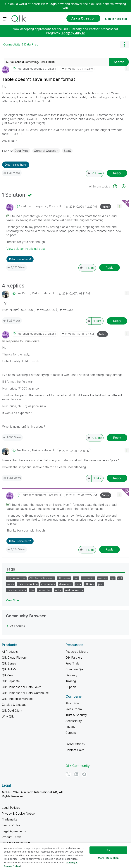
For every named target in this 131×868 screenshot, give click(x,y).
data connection (28, 584)
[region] (65, 855)
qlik (32, 590)
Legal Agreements (14, 831)
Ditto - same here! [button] (16, 165)
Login (53, 4)
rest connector (74, 590)
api (113, 578)
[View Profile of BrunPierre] (23, 293)
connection (45, 590)
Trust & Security (76, 715)
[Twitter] (68, 774)
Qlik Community (78, 766)
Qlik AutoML (10, 669)
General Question (46, 151)
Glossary (71, 675)
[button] (127, 68)
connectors (48, 584)
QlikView (8, 675)
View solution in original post (26, 249)
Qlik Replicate (11, 681)
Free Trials (72, 663)
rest (76, 578)
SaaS (67, 151)
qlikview (89, 584)
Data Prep (21, 151)
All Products (10, 652)
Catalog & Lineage (14, 705)
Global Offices (75, 744)
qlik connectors (16, 578)
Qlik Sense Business (42, 578)
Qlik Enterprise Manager (18, 699)
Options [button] (125, 44)
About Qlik (72, 703)
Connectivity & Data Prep (21, 44)
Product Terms (12, 837)
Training (71, 681)
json (101, 584)
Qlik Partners (74, 657)
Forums (20, 626)
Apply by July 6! (73, 33)
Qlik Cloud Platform (15, 657)
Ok (108, 850)
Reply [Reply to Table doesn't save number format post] (117, 173)
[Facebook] (84, 774)
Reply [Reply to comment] (110, 268)
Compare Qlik (74, 669)
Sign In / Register (116, 19)
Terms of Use (11, 825)
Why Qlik (8, 716)
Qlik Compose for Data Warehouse (25, 693)
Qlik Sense (9, 663)
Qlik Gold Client (12, 711)
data (78, 584)
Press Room (74, 709)
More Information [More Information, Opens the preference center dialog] (108, 858)
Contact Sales (75, 750)
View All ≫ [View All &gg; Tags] (12, 600)
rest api (103, 578)
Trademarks (10, 819)
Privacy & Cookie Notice (18, 813)
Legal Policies (11, 808)
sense (11, 584)
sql (120, 578)
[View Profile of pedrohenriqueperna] (29, 69)
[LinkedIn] (76, 774)
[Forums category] (8, 626)
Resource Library (77, 652)
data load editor (17, 590)
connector (88, 578)
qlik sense (64, 578)
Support (71, 687)
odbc (58, 590)
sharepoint (65, 584)
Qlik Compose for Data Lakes (22, 687)
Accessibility (74, 721)
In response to (21, 341)
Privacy (70, 727)
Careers (71, 733)
